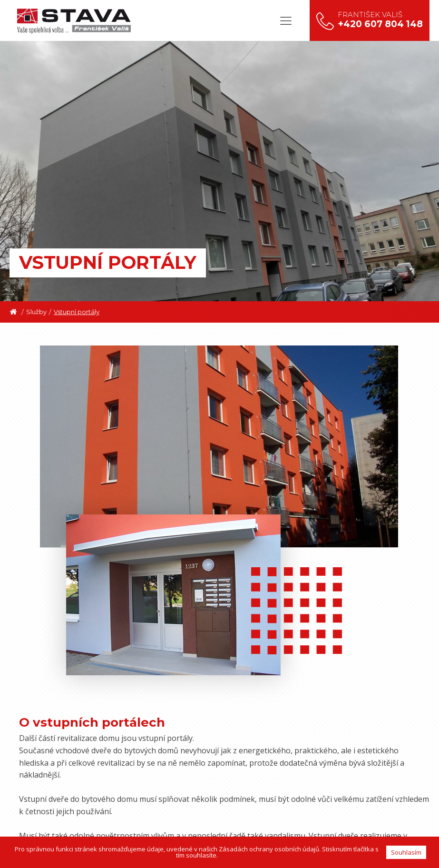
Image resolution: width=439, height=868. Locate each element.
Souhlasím (406, 852)
